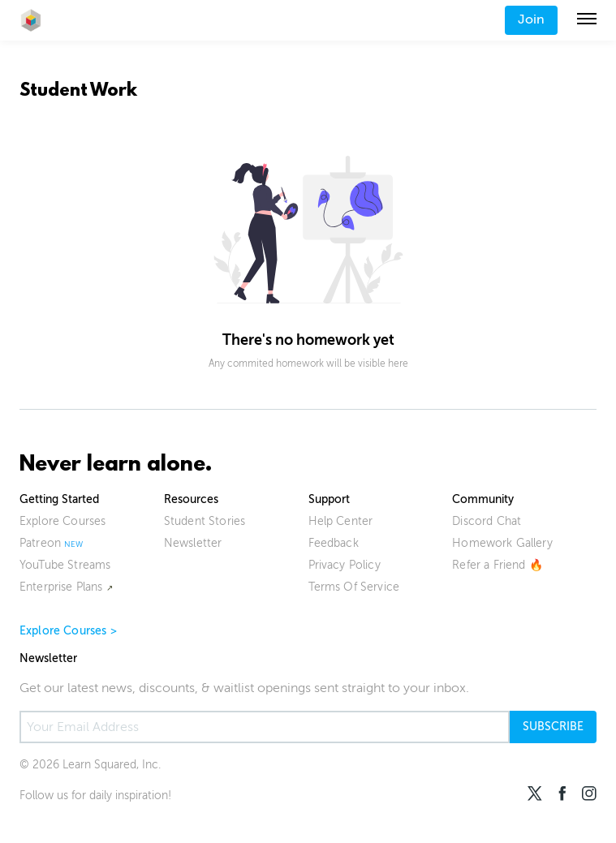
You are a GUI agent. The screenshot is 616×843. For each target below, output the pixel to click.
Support (329, 499)
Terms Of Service (354, 587)
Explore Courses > (68, 631)
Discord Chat (487, 521)
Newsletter (193, 543)
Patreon (40, 543)
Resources (191, 499)
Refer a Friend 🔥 (498, 565)
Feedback (334, 543)
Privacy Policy (345, 565)
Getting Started (59, 499)
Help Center (341, 521)
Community (483, 499)
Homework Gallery (502, 543)
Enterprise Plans (61, 587)
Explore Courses (62, 521)
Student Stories (205, 521)
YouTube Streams (65, 565)
